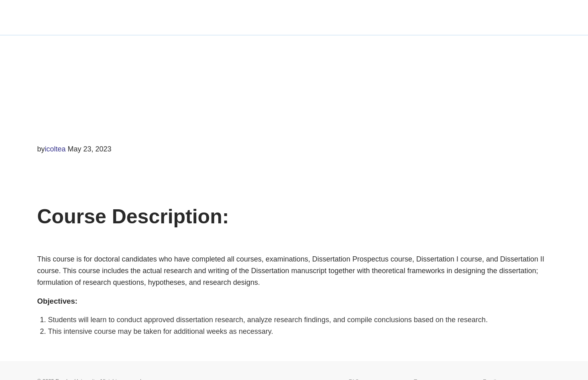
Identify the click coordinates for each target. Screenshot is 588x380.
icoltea (55, 149)
